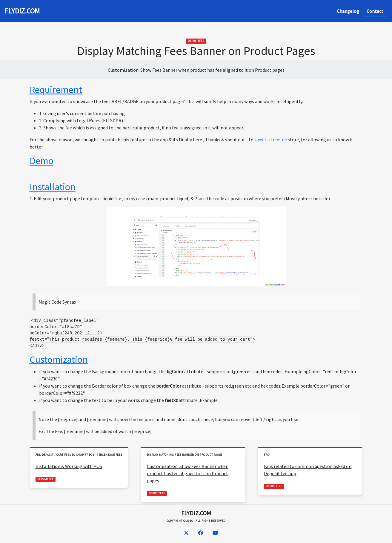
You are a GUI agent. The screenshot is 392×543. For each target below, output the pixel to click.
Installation (53, 187)
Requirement (56, 90)
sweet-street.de (271, 140)
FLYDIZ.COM (22, 11)
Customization (59, 360)
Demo (41, 161)
